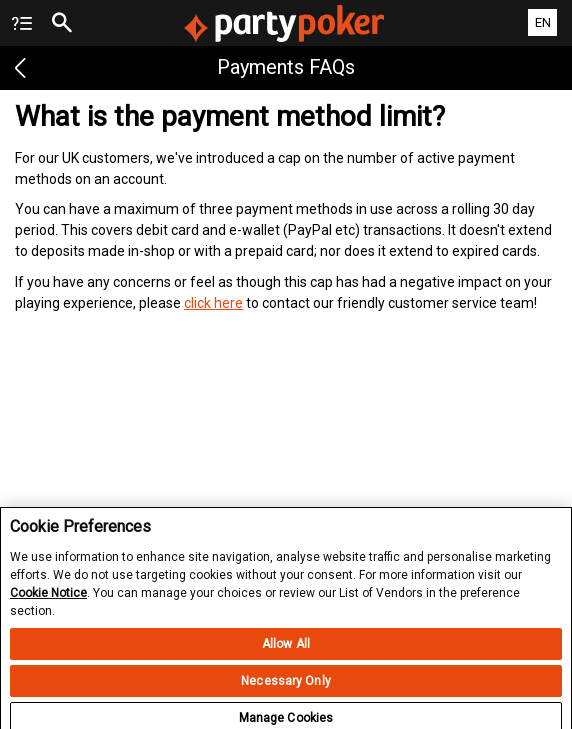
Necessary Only (286, 686)
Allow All (286, 649)
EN (543, 22)
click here (213, 303)
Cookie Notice (48, 599)
